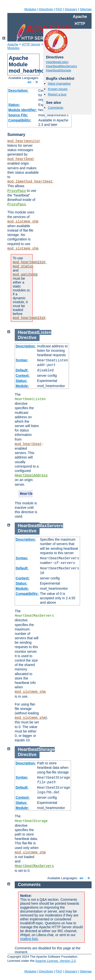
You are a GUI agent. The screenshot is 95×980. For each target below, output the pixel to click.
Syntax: (22, 360)
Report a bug (57, 94)
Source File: (18, 115)
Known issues (58, 89)
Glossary (71, 9)
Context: (23, 376)
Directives (46, 9)
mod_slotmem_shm (23, 222)
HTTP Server (31, 44)
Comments (56, 108)
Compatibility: (20, 120)
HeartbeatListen (57, 62)
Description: (18, 91)
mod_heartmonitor (24, 141)
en (29, 82)
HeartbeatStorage (59, 70)
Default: (22, 370)
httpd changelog (59, 84)
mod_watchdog (25, 274)
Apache (13, 44)
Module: (22, 386)
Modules (30, 9)
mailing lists (29, 939)
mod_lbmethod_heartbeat (30, 182)
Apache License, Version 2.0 (55, 961)
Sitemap (86, 9)
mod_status (23, 266)
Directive (27, 338)
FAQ (59, 9)
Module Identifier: (23, 110)
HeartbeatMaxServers (61, 66)
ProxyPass (17, 191)
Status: (14, 105)
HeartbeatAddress (31, 475)
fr (37, 82)
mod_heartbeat (21, 159)
